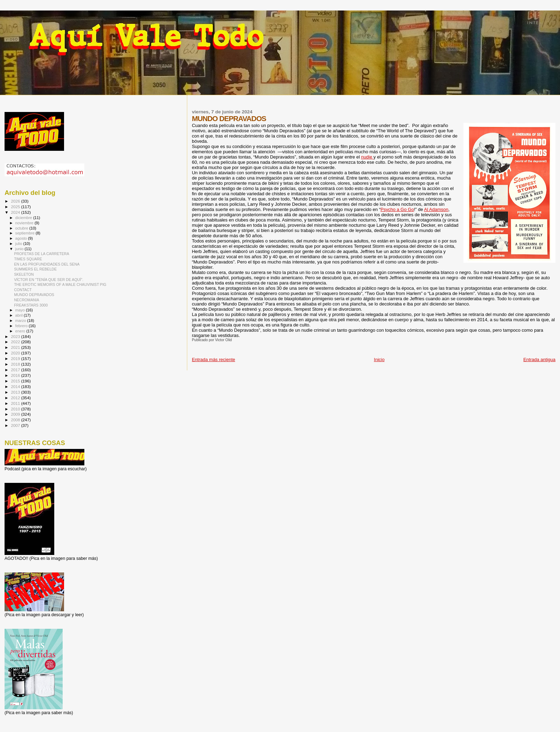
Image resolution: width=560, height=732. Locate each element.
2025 (16, 207)
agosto (22, 238)
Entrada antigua (539, 360)
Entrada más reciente (213, 360)
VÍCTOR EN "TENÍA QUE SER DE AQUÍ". (49, 280)
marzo (21, 321)
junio (20, 249)
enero (21, 331)
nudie (367, 157)
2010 (16, 409)
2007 (16, 425)
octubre (22, 228)
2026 (16, 201)
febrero (22, 326)
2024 (16, 212)
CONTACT (23, 290)
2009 (16, 414)
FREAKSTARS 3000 (31, 305)
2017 (16, 370)
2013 (16, 392)
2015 (16, 381)
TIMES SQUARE (28, 259)
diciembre (24, 218)
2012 (16, 398)
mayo (21, 310)
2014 (16, 386)
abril (20, 315)
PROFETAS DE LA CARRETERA (41, 254)
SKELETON (24, 274)
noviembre (25, 223)
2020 (16, 353)
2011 (16, 403)
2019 (16, 358)
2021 (16, 347)
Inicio (379, 360)
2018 (16, 364)
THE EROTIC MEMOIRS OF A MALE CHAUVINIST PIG (60, 284)
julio (19, 244)
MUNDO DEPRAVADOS (34, 295)
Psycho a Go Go (397, 209)
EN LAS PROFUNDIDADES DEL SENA (47, 264)
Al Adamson (436, 209)
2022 (16, 342)
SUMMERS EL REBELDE (35, 269)
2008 (16, 420)
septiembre (26, 233)
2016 (16, 375)
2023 (16, 336)
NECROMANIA (27, 300)
